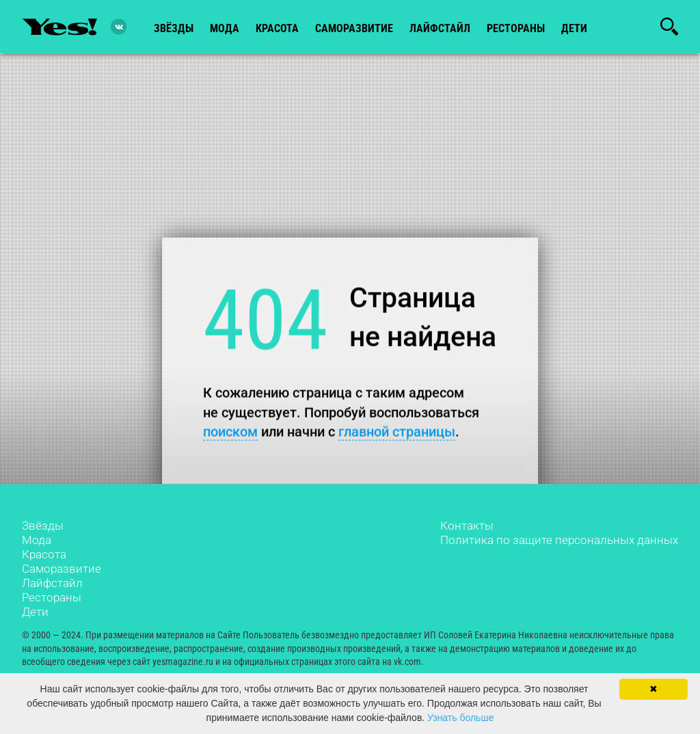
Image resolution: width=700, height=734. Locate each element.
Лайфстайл (52, 583)
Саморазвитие (354, 28)
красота (277, 28)
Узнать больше (460, 718)
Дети (574, 28)
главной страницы (397, 432)
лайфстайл (440, 28)
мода (225, 28)
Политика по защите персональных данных (559, 540)
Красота (44, 554)
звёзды (174, 28)
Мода (37, 540)
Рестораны (52, 597)
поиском (230, 432)
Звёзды (43, 526)
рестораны (516, 28)
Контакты (467, 526)
